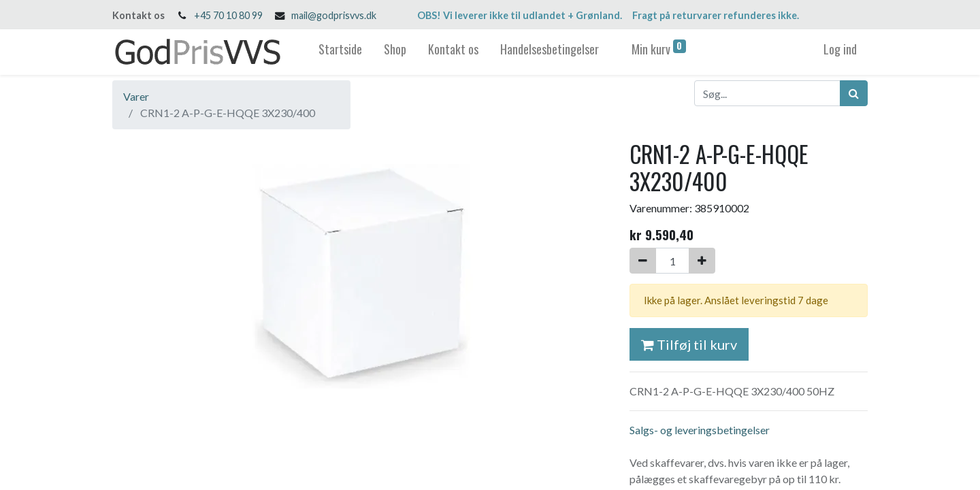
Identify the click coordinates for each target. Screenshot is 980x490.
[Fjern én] (643, 261)
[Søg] (854, 93)
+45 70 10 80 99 (228, 15)
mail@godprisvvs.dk (334, 15)
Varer (136, 96)
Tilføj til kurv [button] (689, 344)
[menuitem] (340, 52)
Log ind (840, 49)
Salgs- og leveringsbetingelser (700, 430)
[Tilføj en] (702, 261)
